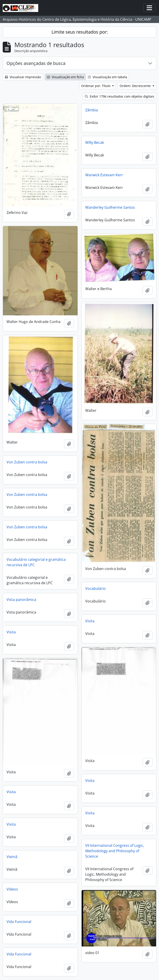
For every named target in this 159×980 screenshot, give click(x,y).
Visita (90, 621)
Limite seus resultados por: (80, 32)
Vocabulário (95, 588)
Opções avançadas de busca (36, 63)
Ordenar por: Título (96, 86)
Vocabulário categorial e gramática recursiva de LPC (36, 562)
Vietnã (12, 857)
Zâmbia (92, 110)
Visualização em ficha (65, 77)
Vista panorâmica (21, 600)
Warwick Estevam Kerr (104, 175)
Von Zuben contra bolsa (27, 462)
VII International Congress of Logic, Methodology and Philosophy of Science (115, 851)
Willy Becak (95, 142)
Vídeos (12, 889)
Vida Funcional (19, 922)
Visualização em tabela (107, 77)
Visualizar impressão (23, 77)
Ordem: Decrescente (136, 86)
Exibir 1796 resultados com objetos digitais (120, 96)
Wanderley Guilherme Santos (110, 207)
